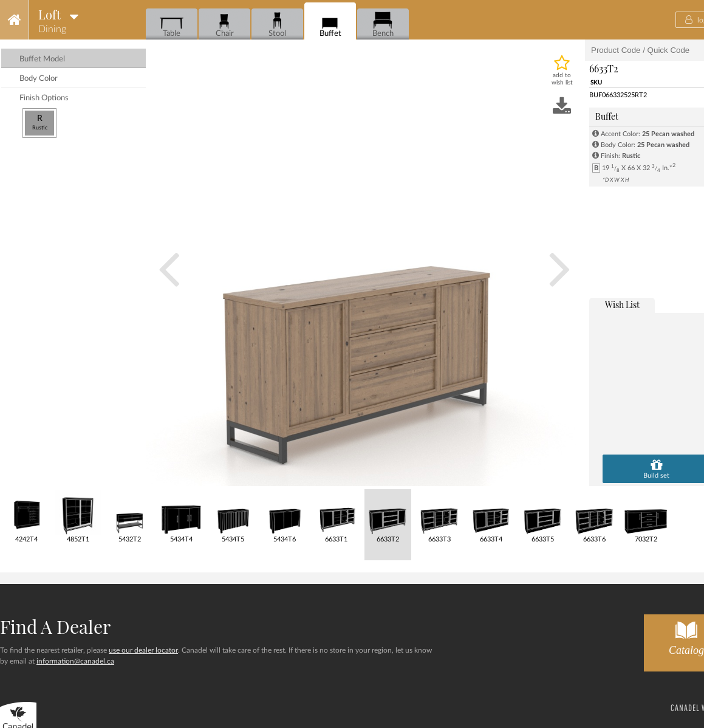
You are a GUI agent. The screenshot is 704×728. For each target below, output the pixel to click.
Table (172, 25)
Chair (224, 25)
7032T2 (646, 516)
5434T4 (181, 516)
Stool (277, 25)
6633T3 (439, 516)
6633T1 (336, 516)
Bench (383, 25)
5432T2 (130, 516)
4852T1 (78, 516)
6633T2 (388, 516)
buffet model (42, 59)
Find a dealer (55, 627)
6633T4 (491, 516)
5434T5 (233, 516)
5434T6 (285, 516)
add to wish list (562, 79)
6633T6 (594, 516)
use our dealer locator (143, 650)
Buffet (330, 25)
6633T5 (543, 516)
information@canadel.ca (75, 661)
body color (39, 79)
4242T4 (26, 516)
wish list (622, 305)
